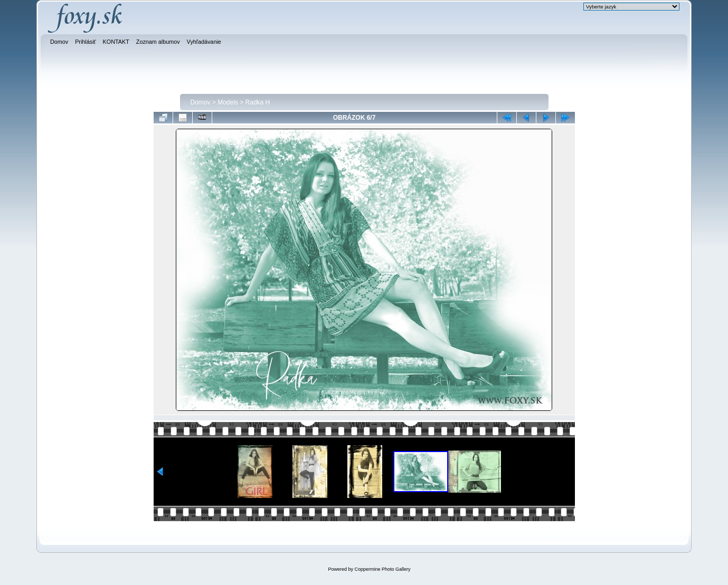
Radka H (258, 102)
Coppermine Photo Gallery (382, 569)
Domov (201, 102)
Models (228, 102)
